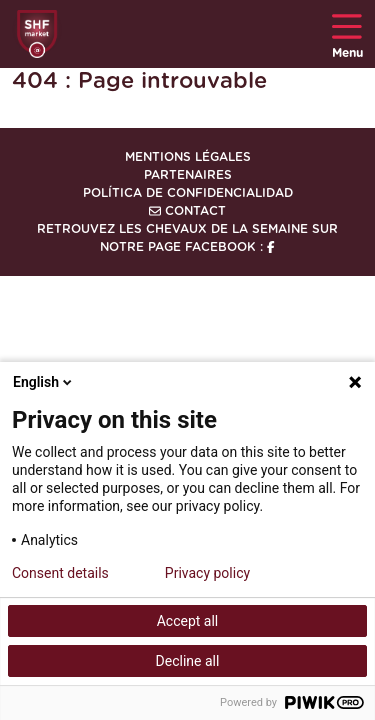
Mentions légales (188, 157)
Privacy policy (207, 573)
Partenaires (188, 175)
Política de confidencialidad (188, 193)
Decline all (188, 661)
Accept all (188, 621)
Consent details (60, 573)
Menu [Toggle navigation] (347, 34)
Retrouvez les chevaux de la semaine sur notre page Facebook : (187, 238)
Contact (187, 211)
